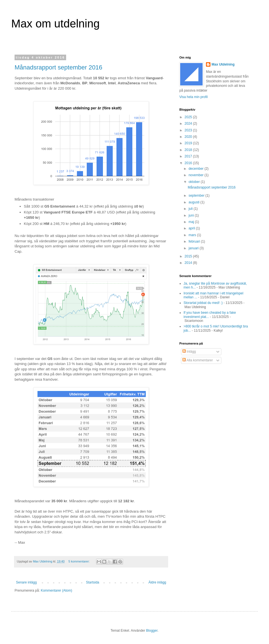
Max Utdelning (223, 64)
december (197, 169)
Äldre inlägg (157, 582)
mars (193, 235)
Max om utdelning (55, 24)
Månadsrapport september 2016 (58, 67)
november (197, 175)
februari (195, 241)
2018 (189, 150)
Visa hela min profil (193, 97)
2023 (189, 130)
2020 (189, 137)
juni (192, 215)
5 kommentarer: (79, 561)
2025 (189, 117)
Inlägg (189, 352)
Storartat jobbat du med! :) (203, 303)
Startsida (93, 582)
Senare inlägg (26, 582)
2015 (189, 256)
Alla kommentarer (198, 360)
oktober (195, 182)
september (197, 196)
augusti (194, 202)
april (192, 228)
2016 (189, 163)
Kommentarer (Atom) (56, 590)
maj (192, 222)
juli (191, 209)
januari (194, 248)
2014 (189, 263)
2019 (189, 143)
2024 (189, 124)
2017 (189, 156)
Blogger (152, 631)
